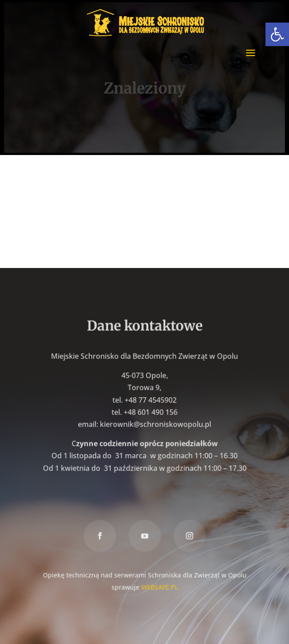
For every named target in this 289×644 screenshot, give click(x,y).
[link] (277, 34)
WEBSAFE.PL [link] (159, 586)
